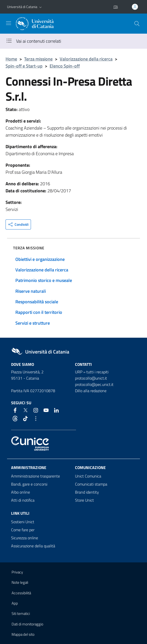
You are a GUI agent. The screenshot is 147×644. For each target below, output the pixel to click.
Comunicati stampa (91, 484)
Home (11, 59)
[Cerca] (137, 24)
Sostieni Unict (23, 522)
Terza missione (38, 59)
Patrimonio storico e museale (44, 280)
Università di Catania (22, 7)
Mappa (23, 634)
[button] (41, 7)
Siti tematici (21, 613)
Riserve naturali (31, 291)
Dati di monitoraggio (27, 624)
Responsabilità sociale (37, 302)
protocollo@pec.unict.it (94, 384)
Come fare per (23, 530)
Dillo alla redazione (91, 391)
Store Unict (84, 500)
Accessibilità (21, 593)
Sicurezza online (25, 538)
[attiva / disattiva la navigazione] (9, 23)
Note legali (20, 582)
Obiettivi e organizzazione (40, 259)
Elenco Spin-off (65, 66)
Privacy (17, 572)
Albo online (21, 492)
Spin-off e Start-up (24, 66)
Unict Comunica (88, 476)
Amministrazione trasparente (35, 476)
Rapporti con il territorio (39, 312)
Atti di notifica (23, 500)
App (15, 603)
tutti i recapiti (97, 372)
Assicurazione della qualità (33, 546)
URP (79, 372)
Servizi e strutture (33, 323)
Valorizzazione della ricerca (86, 59)
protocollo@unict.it (91, 378)
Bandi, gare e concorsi (29, 484)
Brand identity (87, 492)
